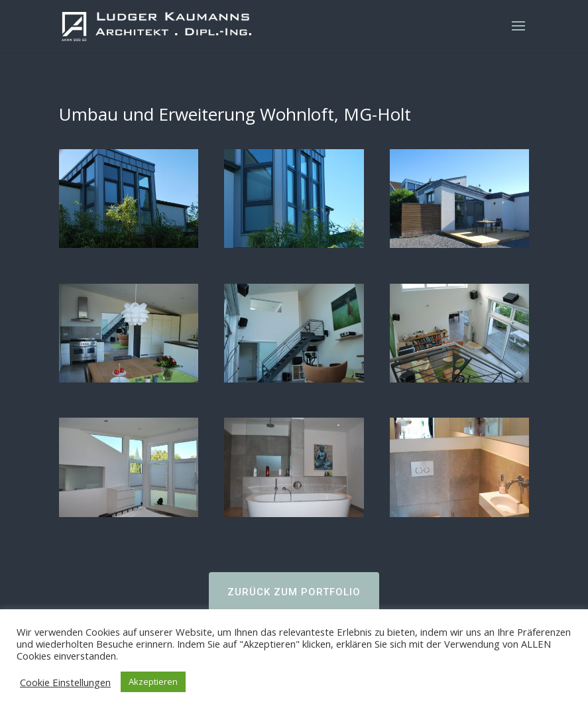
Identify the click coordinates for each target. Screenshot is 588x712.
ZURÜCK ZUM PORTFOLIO (294, 592)
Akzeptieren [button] (153, 682)
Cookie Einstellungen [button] (65, 682)
